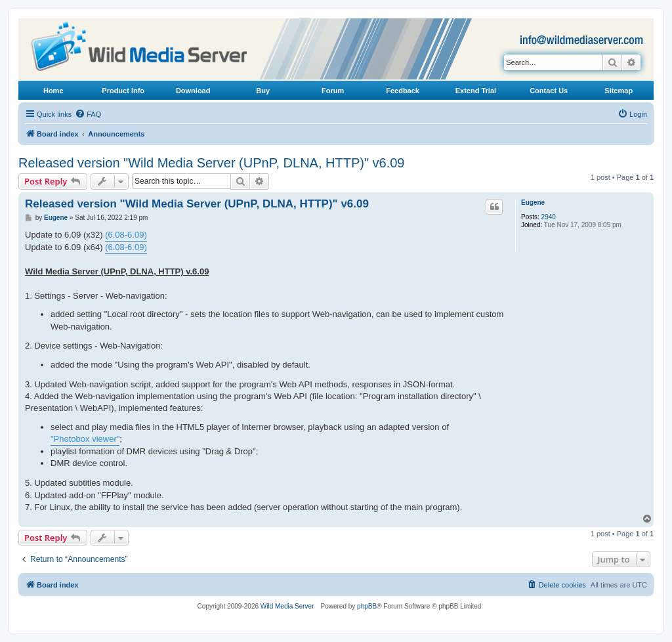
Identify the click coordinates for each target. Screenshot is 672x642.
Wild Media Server (287, 606)
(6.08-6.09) (126, 235)
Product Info (123, 91)
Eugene (533, 203)
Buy (263, 91)
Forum (333, 91)
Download (193, 91)
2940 (549, 217)
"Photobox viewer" (85, 439)
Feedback (403, 91)
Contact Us (549, 91)
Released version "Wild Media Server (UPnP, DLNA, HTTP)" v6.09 (212, 163)
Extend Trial (476, 91)
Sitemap (619, 91)
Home (53, 91)
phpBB (367, 606)
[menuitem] (88, 114)
